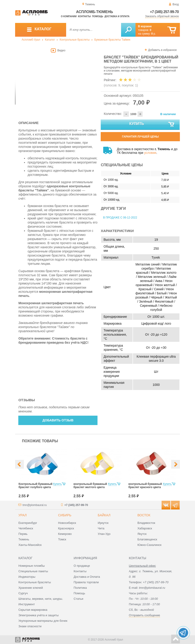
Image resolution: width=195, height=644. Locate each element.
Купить (152, 125)
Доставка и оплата (117, 16)
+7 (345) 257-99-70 (164, 12)
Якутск (142, 534)
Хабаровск (145, 528)
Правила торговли (86, 582)
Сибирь (65, 515)
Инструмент (27, 604)
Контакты (84, 16)
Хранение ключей (31, 588)
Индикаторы (27, 577)
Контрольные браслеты (75, 40)
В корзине (145, 26)
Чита (101, 528)
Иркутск (103, 523)
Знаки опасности (30, 626)
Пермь (23, 534)
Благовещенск (147, 539)
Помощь (97, 16)
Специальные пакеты (33, 571)
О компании (69, 16)
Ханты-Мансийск (30, 545)
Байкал (104, 515)
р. (154, 34)
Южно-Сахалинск (149, 545)
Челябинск (26, 528)
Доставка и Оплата (87, 577)
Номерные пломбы (31, 566)
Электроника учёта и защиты (38, 615)
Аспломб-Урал (31, 40)
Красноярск (66, 528)
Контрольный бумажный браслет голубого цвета (35, 486)
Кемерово (65, 534)
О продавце (82, 566)
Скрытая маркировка (33, 610)
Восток (144, 515)
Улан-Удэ (104, 534)
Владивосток (146, 523)
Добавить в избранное (162, 50)
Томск (62, 539)
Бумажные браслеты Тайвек (112, 40)
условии (150, 153)
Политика (80, 588)
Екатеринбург (28, 523)
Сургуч (23, 593)
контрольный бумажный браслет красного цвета (145, 486)
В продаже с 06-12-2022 (120, 218)
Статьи (79, 599)
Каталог (50, 40)
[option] (58, 80)
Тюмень (24, 539)
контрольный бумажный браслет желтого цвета (90, 486)
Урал (22, 515)
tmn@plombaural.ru (35, 505)
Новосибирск (67, 523)
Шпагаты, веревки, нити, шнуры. (41, 599)
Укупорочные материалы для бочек (43, 621)
